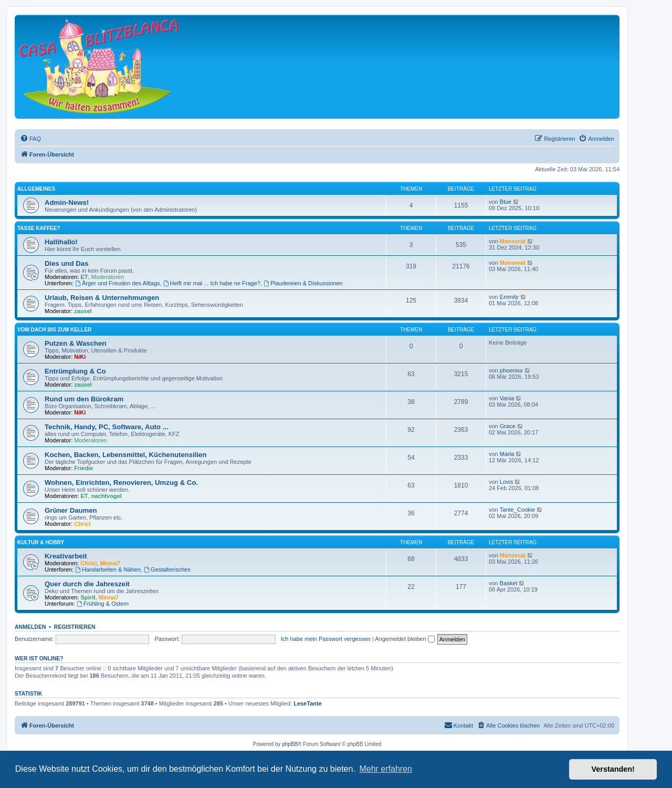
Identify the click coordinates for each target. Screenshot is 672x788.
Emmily (509, 297)
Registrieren (75, 627)
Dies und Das (67, 263)
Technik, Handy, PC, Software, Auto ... (107, 427)
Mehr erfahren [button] (386, 769)
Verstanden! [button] (613, 769)
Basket (509, 583)
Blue (506, 202)
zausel (83, 311)
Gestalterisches (167, 569)
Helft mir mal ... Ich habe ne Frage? (212, 283)
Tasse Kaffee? (39, 228)
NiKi (80, 357)
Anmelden (30, 627)
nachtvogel (107, 496)
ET (85, 277)
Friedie (83, 468)
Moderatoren (108, 277)
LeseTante (308, 703)
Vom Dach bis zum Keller (54, 330)
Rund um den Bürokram (84, 399)
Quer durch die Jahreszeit (87, 584)
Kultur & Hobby (41, 542)
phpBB (290, 744)
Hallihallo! (61, 242)
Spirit (88, 597)
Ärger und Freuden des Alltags (117, 283)
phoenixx (511, 370)
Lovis (507, 482)
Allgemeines (36, 189)
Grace (508, 426)
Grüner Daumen (71, 510)
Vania (507, 398)
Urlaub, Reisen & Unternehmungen (102, 298)
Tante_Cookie (517, 510)
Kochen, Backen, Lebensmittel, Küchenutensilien (126, 455)
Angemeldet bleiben (405, 639)
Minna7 (110, 563)
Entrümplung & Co (75, 371)
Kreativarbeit (66, 556)
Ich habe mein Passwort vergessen (326, 639)
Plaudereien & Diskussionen (303, 283)
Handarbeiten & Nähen (108, 569)
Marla (507, 454)
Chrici (82, 524)
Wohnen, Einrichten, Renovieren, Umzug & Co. (121, 483)
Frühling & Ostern (103, 604)
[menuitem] (30, 139)
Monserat (513, 241)
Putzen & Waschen (75, 343)
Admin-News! (67, 203)
